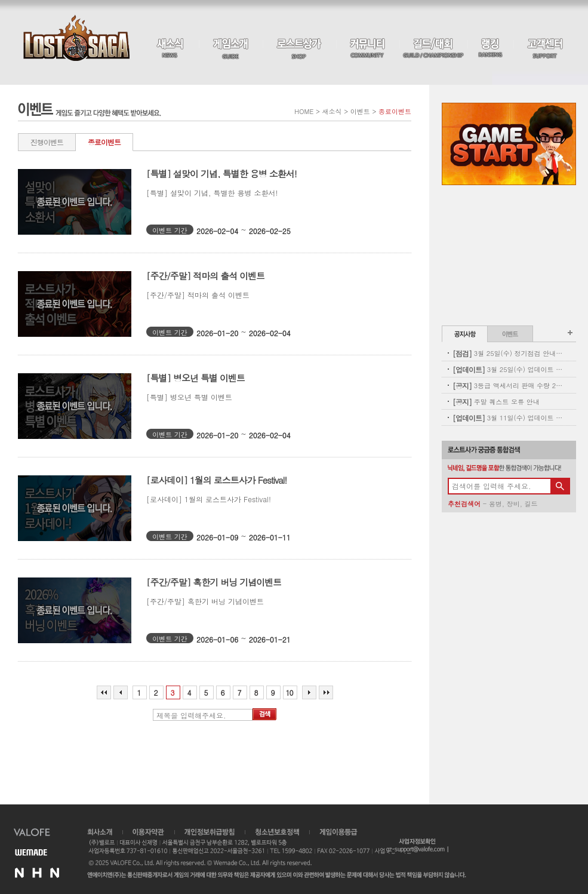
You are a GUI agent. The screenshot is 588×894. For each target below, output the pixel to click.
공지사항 (465, 334)
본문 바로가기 (0, 0)
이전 (121, 692)
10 (290, 692)
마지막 (326, 692)
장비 (513, 504)
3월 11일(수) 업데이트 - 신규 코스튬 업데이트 (508, 418)
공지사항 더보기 (570, 333)
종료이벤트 (104, 142)
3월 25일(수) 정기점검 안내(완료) (508, 353)
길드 (531, 504)
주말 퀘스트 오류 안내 (496, 402)
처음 (104, 692)
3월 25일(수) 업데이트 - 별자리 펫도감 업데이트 (508, 369)
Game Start (509, 144)
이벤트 (510, 334)
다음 (309, 692)
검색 (264, 714)
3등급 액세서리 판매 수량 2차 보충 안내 (508, 385)
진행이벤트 (47, 142)
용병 (495, 504)
